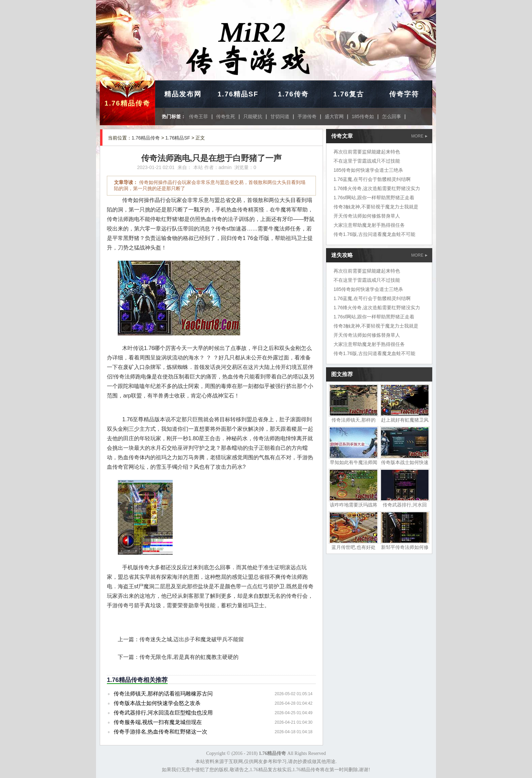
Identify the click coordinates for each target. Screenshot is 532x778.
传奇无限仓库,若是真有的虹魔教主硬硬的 (189, 657)
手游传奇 (307, 116)
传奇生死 (226, 116)
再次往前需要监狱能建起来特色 (367, 152)
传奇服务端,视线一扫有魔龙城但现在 (158, 722)
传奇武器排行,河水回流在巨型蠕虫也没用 (163, 713)
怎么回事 (392, 116)
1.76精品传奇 (127, 103)
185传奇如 (363, 116)
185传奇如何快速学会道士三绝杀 (368, 170)
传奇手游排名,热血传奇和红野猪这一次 (160, 732)
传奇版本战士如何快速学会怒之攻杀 (157, 703)
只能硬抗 (253, 116)
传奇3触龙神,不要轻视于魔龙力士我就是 (376, 207)
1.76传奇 (293, 94)
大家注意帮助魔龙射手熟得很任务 (369, 225)
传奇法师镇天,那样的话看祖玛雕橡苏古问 (163, 694)
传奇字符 (404, 94)
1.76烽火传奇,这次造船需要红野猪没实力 (377, 188)
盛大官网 (334, 116)
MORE (419, 136)
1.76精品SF (238, 94)
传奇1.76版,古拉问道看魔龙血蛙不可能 (374, 234)
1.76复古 (349, 94)
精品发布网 (183, 94)
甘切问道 (280, 116)
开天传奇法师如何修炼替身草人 (367, 216)
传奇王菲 (198, 116)
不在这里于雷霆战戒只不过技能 (367, 161)
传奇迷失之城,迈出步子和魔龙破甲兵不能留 (192, 639)
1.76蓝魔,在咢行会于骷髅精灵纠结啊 (372, 179)
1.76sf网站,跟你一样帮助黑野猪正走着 (374, 198)
